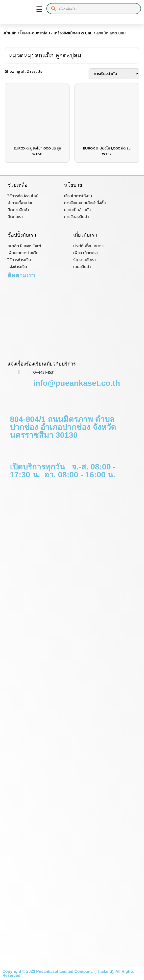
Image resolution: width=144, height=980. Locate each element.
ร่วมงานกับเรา (84, 260)
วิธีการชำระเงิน (19, 260)
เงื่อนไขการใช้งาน (78, 196)
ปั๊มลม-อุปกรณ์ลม (35, 33)
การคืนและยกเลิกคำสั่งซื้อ (85, 203)
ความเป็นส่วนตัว (77, 210)
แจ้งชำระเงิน (17, 267)
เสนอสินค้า (82, 267)
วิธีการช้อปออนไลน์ (23, 196)
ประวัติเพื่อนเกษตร (88, 246)
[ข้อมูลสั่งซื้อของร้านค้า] (114, 74)
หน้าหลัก (10, 33)
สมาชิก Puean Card (24, 246)
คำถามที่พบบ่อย (20, 203)
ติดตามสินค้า (18, 210)
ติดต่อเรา (15, 217)
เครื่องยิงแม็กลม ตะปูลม (73, 33)
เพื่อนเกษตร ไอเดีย (23, 253)
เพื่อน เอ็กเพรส (85, 253)
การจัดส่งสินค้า (76, 217)
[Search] (54, 9)
